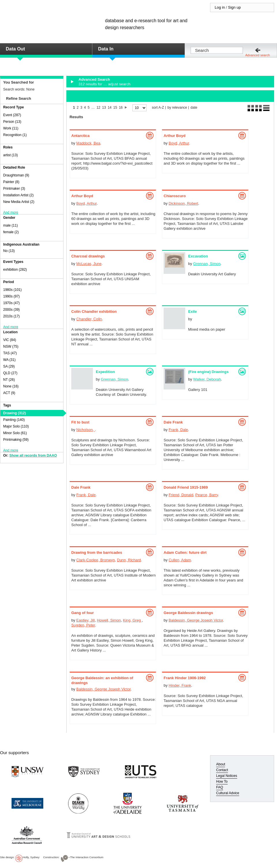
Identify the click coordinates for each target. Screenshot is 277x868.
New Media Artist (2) (19, 202)
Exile (192, 311)
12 (98, 108)
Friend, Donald (181, 495)
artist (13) (11, 155)
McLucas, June (89, 264)
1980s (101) (12, 290)
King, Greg (132, 620)
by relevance (177, 108)
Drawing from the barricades (97, 552)
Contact (222, 770)
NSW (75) (11, 347)
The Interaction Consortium (87, 857)
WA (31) (9, 360)
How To (222, 782)
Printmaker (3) (14, 189)
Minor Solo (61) (15, 433)
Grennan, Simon (207, 264)
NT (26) (9, 380)
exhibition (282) (15, 270)
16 (121, 108)
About (221, 764)
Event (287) (12, 115)
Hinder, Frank (180, 685)
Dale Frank (173, 422)
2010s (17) (11, 316)
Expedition (105, 372)
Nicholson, (85, 430)
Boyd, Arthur (179, 143)
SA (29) (9, 366)
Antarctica (81, 136)
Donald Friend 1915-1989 (186, 487)
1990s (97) (11, 296)
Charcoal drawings (88, 256)
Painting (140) (14, 420)
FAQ (220, 787)
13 (104, 108)
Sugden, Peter (83, 625)
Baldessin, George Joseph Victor (196, 620)
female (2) (11, 232)
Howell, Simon (109, 620)
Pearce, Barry (207, 495)
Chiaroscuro (175, 196)
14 (110, 108)
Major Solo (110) (16, 426)
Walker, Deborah (207, 379)
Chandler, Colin (89, 319)
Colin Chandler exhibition (94, 311)
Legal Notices (227, 776)
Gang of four (83, 613)
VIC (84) (10, 340)
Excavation (198, 256)
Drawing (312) (15, 413)
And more (11, 212)
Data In (106, 49)
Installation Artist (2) (18, 195)
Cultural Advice (228, 793)
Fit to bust (80, 422)
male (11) (11, 225)
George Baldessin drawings (188, 613)
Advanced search (258, 55)
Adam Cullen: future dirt (185, 552)
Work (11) (11, 128)
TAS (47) (10, 353)
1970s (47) (11, 303)
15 (115, 108)
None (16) (11, 386)
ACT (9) (9, 393)
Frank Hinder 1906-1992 (185, 678)
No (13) (9, 251)
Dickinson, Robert (183, 203)
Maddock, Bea (88, 143)
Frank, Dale (178, 430)
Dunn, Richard (129, 560)
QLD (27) (10, 373)
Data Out (15, 49)
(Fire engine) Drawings (208, 372)
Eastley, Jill (85, 620)
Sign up (234, 7)
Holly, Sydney (31, 857)
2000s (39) (11, 310)
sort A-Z (158, 108)
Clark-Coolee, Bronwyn (96, 560)
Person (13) (12, 122)
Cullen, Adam (180, 560)
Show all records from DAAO (33, 455)
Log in (220, 7)
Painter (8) (11, 182)
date (194, 108)
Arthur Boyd (175, 136)
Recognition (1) (15, 135)
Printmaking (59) (16, 440)
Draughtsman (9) (16, 175)
